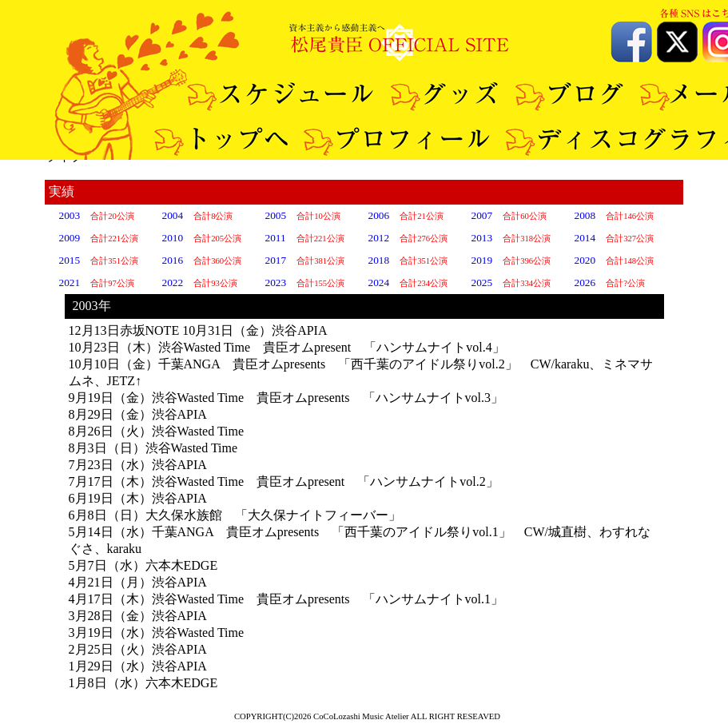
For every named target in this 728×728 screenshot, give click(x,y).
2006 (379, 215)
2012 (379, 238)
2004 (173, 215)
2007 (482, 215)
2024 (379, 282)
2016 (173, 260)
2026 (585, 282)
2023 (276, 282)
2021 (70, 282)
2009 (70, 238)
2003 (70, 215)
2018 (379, 260)
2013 (482, 238)
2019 (482, 260)
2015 (70, 260)
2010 (173, 238)
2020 (585, 260)
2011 (276, 238)
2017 (276, 260)
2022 (173, 282)
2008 (585, 215)
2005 (276, 215)
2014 (585, 238)
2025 (482, 282)
